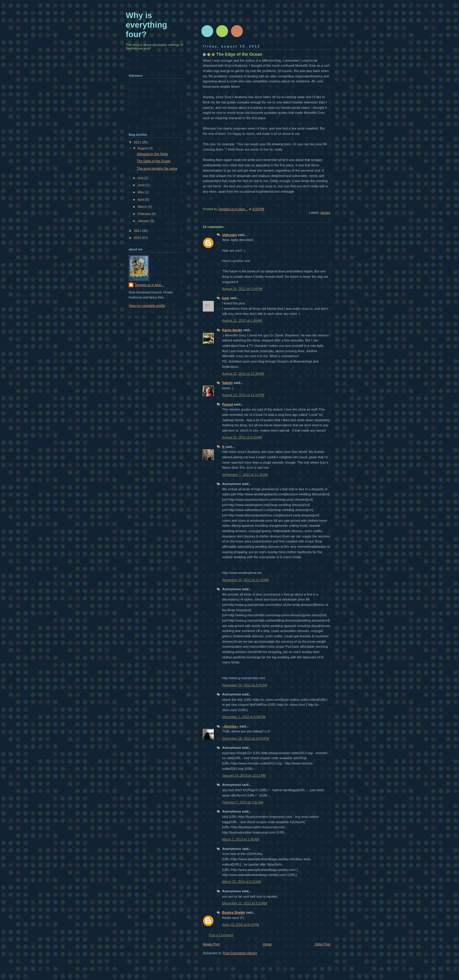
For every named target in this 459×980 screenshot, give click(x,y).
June (142, 185)
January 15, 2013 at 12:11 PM (244, 775)
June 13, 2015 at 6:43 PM (241, 925)
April (141, 199)
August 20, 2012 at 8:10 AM (242, 437)
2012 (138, 142)
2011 (138, 231)
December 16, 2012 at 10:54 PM (246, 738)
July (141, 178)
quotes (325, 213)
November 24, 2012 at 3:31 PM (245, 685)
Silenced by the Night (152, 154)
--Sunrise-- (230, 726)
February (145, 214)
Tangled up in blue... (149, 285)
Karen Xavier (232, 330)
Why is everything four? (146, 25)
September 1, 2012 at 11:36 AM (245, 475)
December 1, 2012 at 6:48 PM (244, 717)
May (141, 192)
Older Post (323, 944)
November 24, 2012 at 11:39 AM (246, 580)
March (143, 207)
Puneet (228, 404)
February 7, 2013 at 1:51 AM (243, 802)
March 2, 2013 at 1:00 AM (241, 839)
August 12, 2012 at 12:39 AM (243, 374)
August (143, 148)
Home (267, 944)
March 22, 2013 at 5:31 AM (242, 882)
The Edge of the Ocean (154, 161)
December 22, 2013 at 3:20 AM (244, 903)
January (144, 221)
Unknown (230, 235)
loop (225, 298)
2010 (138, 238)
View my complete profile (147, 306)
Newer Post (211, 944)
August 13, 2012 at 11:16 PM (243, 395)
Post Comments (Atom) (240, 953)
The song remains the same (157, 168)
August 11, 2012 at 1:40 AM (242, 320)
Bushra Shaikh (234, 912)
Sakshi (227, 383)
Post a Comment (221, 935)
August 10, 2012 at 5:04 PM (242, 289)
